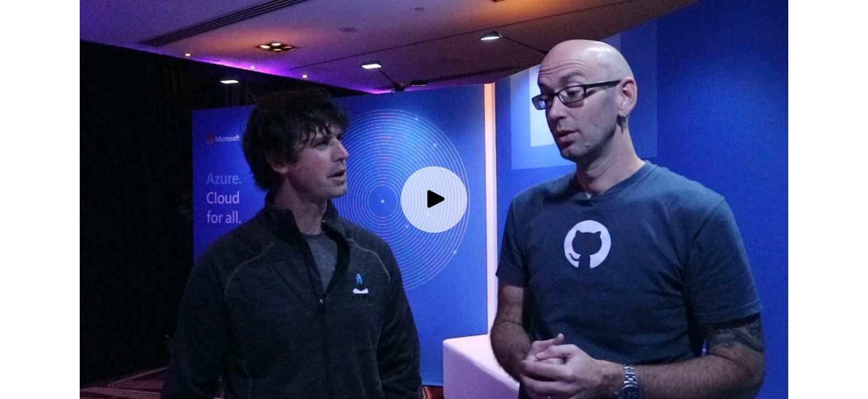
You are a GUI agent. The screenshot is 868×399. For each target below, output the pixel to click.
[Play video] (434, 199)
